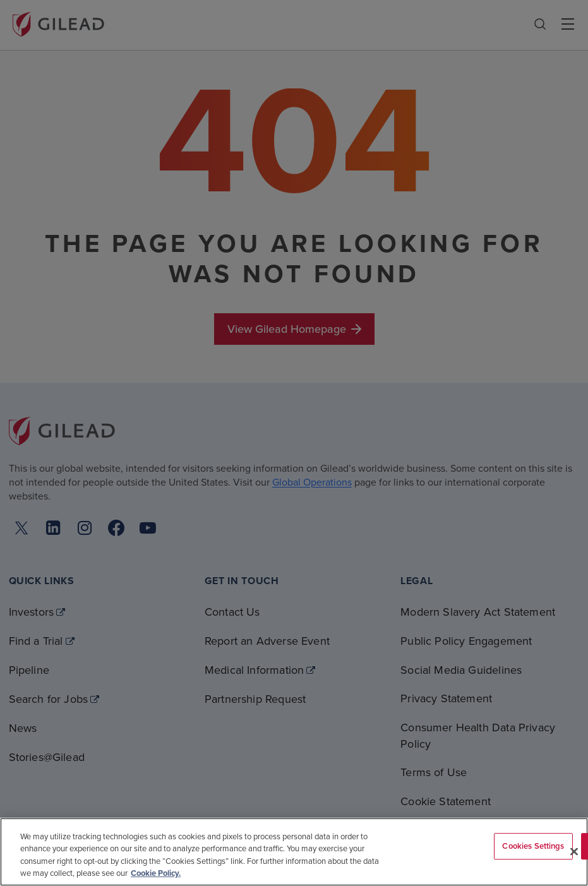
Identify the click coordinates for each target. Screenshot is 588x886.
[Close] (574, 851)
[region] (294, 852)
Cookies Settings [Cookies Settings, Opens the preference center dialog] (533, 846)
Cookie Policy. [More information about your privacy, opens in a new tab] (156, 873)
